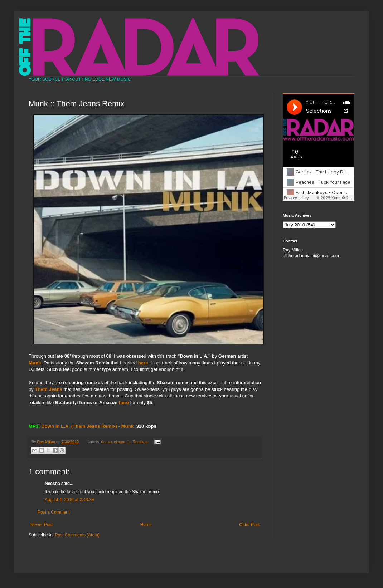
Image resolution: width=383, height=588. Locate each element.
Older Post (249, 525)
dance (106, 442)
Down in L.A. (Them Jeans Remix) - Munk (87, 426)
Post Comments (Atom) (77, 535)
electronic (122, 442)
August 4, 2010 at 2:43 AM (70, 500)
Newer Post (42, 525)
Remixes (140, 442)
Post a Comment (54, 512)
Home (146, 525)
